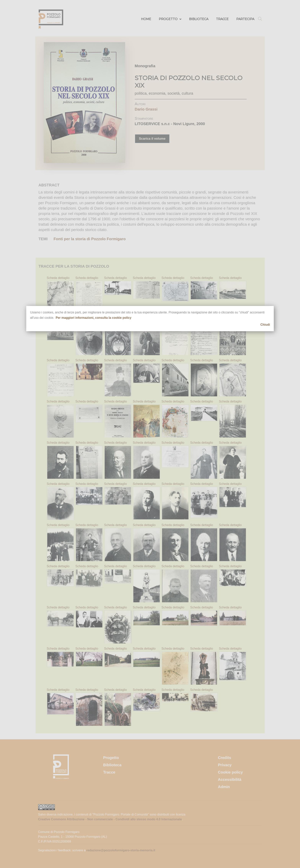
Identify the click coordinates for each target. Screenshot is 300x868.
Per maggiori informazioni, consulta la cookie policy (94, 318)
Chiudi (265, 325)
